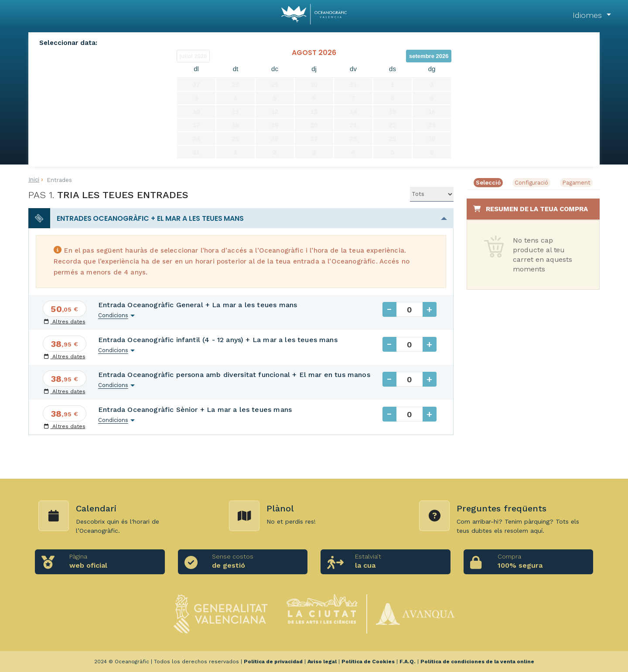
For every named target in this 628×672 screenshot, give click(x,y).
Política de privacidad (273, 662)
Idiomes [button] (589, 15)
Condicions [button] (113, 315)
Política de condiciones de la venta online (477, 662)
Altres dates (65, 322)
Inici (34, 180)
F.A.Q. (408, 662)
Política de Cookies (368, 662)
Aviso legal (322, 662)
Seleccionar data (67, 43)
